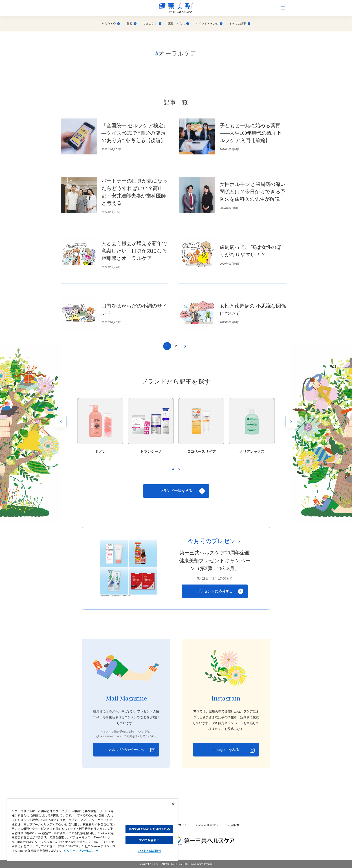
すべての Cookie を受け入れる (149, 829)
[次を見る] (291, 422)
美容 (131, 24)
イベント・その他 (209, 24)
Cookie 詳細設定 (207, 825)
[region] (92, 830)
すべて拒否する (149, 840)
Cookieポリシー (179, 825)
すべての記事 (240, 24)
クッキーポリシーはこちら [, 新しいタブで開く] (81, 851)
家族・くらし (179, 24)
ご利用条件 (232, 825)
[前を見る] (61, 422)
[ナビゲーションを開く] (283, 8)
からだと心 (111, 24)
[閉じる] (173, 804)
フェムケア (152, 24)
